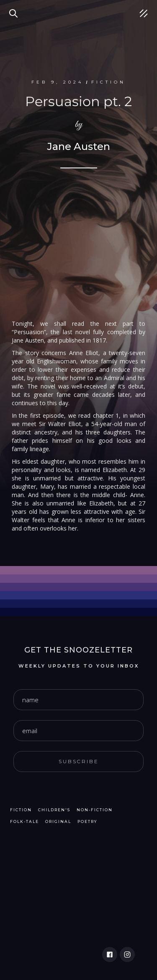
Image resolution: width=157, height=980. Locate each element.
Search (15, 8)
